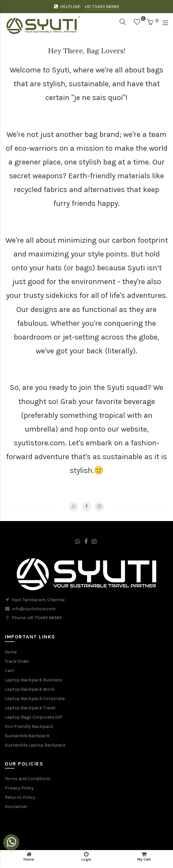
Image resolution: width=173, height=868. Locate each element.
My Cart (144, 856)
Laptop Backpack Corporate (35, 699)
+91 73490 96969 (102, 7)
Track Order (17, 661)
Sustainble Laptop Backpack (35, 745)
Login (86, 856)
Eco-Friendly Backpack (29, 726)
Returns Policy (20, 797)
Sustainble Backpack (27, 736)
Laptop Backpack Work (30, 689)
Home (11, 652)
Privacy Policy (19, 788)
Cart (9, 671)
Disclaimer (16, 807)
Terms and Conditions (28, 779)
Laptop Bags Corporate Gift (34, 717)
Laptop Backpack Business (34, 680)
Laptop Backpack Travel (30, 708)
